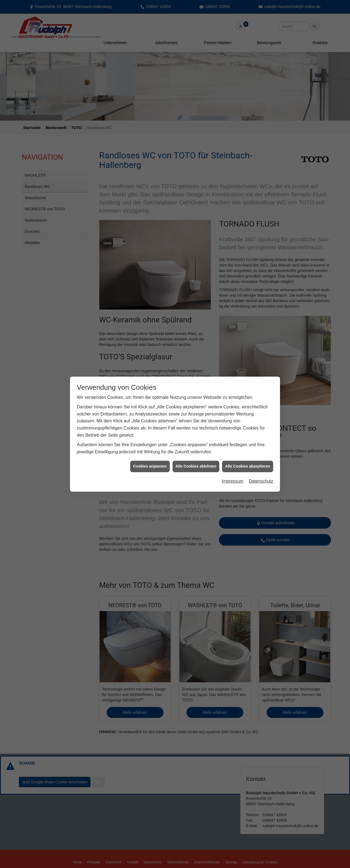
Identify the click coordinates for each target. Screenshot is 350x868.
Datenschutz (261, 448)
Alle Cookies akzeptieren (248, 433)
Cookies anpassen (150, 433)
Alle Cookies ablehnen (196, 433)
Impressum (233, 448)
